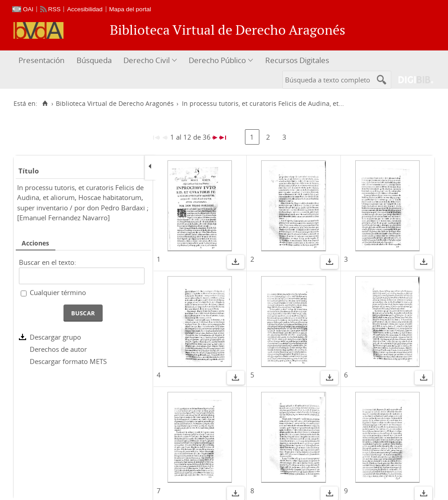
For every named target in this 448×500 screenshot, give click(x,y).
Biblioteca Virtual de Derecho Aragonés (115, 104)
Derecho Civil (147, 60)
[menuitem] (43, 61)
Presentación (41, 60)
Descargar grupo (55, 337)
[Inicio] (45, 104)
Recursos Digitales (297, 60)
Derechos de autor (58, 349)
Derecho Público (217, 60)
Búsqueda (94, 60)
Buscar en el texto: (48, 262)
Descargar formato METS (68, 361)
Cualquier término (58, 292)
